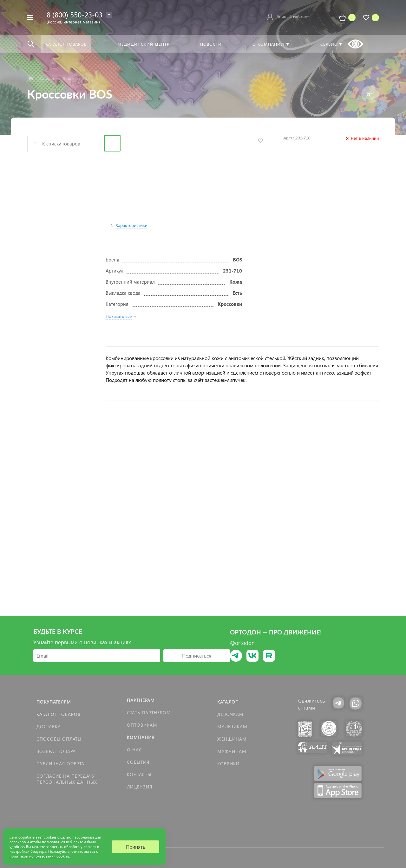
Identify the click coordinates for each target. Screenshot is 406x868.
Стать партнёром (149, 713)
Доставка (49, 727)
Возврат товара (56, 751)
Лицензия (140, 787)
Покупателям (54, 702)
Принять (136, 847)
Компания (141, 737)
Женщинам (232, 739)
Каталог (228, 702)
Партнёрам (141, 700)
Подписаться (197, 656)
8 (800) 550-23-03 (75, 14)
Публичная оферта (60, 764)
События (138, 762)
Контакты (139, 774)
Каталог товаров (59, 714)
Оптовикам (142, 725)
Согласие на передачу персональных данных (67, 779)
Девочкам (230, 714)
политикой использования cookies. (40, 856)
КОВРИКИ (228, 764)
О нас (134, 750)
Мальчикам (232, 727)
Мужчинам (232, 751)
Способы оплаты (59, 739)
